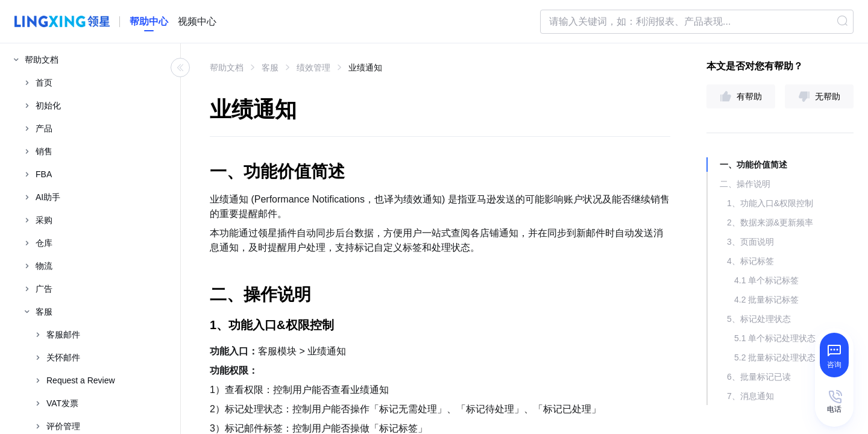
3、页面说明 (750, 242)
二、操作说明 (745, 184)
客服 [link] (270, 68)
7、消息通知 (750, 396)
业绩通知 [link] (365, 68)
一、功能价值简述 (753, 165)
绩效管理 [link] (313, 68)
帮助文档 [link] (227, 68)
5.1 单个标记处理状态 (775, 338)
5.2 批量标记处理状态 (775, 357)
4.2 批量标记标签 (766, 300)
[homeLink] (149, 22)
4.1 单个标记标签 (766, 280)
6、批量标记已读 (759, 377)
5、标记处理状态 (759, 319)
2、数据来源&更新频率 (770, 222)
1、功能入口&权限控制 (770, 203)
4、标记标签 (750, 261)
